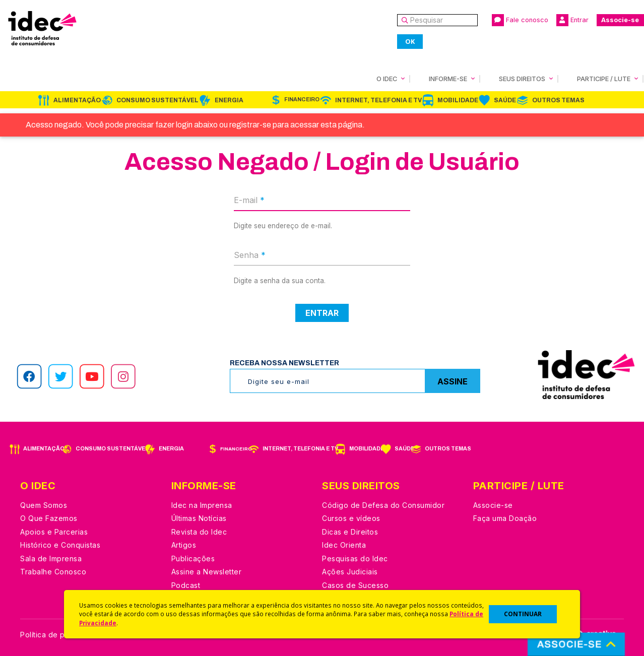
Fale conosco (520, 20)
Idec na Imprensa (202, 505)
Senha (250, 255)
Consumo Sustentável (157, 100)
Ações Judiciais (350, 572)
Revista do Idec (199, 532)
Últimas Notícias (199, 518)
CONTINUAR (523, 614)
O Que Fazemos (49, 518)
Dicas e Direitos (350, 532)
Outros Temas (558, 100)
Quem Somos (44, 505)
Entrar (572, 20)
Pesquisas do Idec (355, 559)
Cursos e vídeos (351, 518)
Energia (229, 100)
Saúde (505, 100)
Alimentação (77, 100)
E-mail (249, 200)
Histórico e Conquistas (60, 545)
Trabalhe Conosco (53, 572)
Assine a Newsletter (207, 572)
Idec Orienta (344, 545)
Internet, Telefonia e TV (378, 100)
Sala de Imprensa (51, 559)
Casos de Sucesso (355, 585)
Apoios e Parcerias (54, 532)
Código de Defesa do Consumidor (383, 505)
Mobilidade (458, 100)
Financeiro (302, 100)
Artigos (184, 545)
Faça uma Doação (505, 518)
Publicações (193, 559)
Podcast (186, 585)
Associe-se (620, 20)
